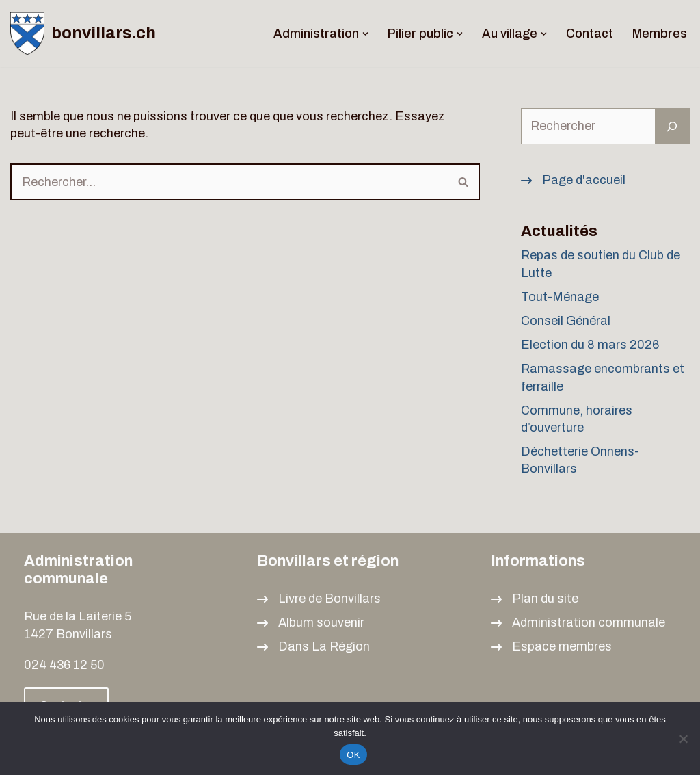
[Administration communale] (578, 623)
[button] (365, 34)
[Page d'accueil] (573, 180)
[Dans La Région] (313, 647)
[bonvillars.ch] (83, 34)
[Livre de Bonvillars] (319, 599)
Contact (590, 34)
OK (353, 755)
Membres (660, 34)
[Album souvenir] (311, 623)
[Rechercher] (229, 182)
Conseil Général (566, 321)
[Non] (683, 739)
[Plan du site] (535, 599)
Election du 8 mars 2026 (590, 345)
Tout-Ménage (560, 297)
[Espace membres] (551, 647)
